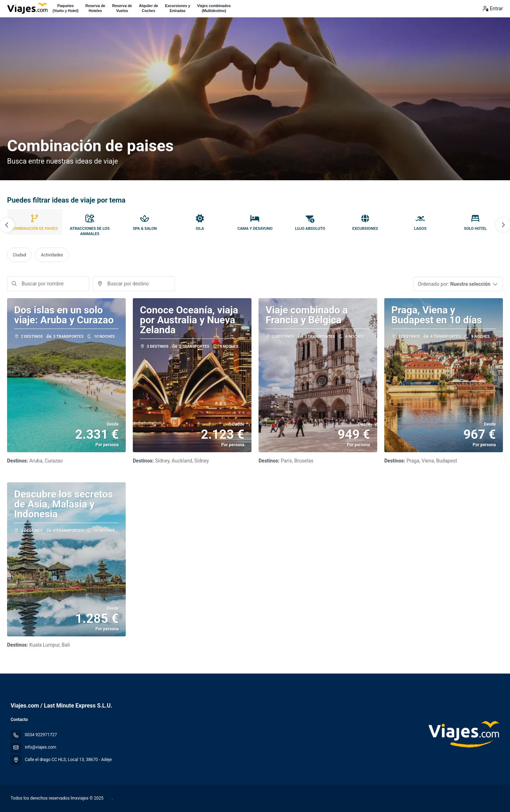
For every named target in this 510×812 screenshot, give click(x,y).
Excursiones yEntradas (178, 8)
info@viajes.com (41, 747)
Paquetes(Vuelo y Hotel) (65, 8)
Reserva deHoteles (95, 8)
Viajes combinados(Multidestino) (214, 8)
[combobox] (134, 284)
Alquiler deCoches (148, 8)
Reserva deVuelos (122, 8)
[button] (7, 225)
